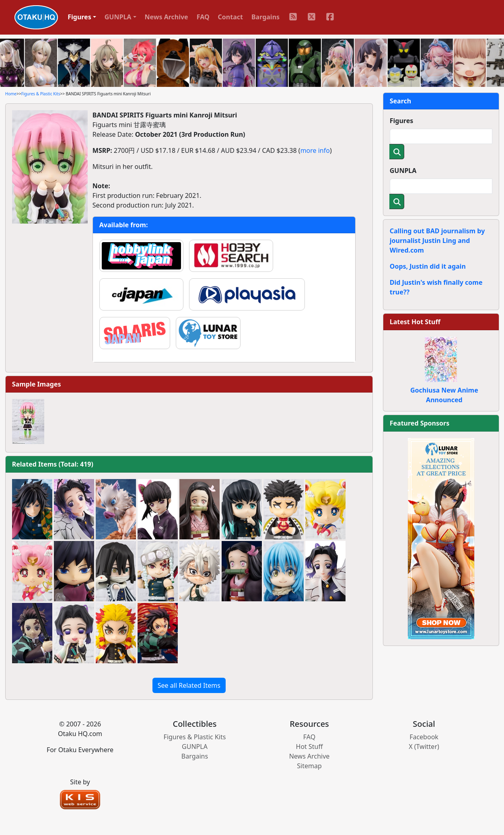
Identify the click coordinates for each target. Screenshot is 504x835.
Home (11, 94)
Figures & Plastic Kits (41, 94)
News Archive (167, 17)
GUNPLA (403, 171)
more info (315, 150)
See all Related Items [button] (189, 685)
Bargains (265, 17)
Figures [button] (79, 17)
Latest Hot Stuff (415, 322)
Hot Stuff (310, 747)
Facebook (424, 737)
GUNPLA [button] (118, 17)
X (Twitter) (424, 747)
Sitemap (309, 766)
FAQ (203, 17)
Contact (230, 17)
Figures (402, 121)
